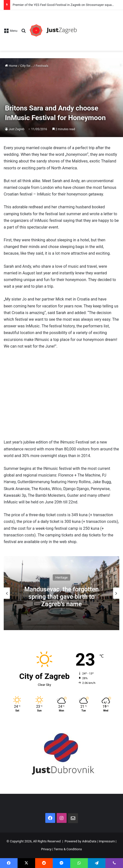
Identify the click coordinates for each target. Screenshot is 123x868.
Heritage (61, 577)
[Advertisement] (98, 28)
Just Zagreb (17, 129)
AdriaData (89, 841)
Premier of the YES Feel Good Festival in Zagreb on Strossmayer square (63, 5)
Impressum (107, 841)
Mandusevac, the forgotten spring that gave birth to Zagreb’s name (61, 597)
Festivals (42, 66)
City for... (27, 66)
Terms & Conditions (68, 849)
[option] (61, 593)
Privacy (46, 849)
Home (11, 66)
